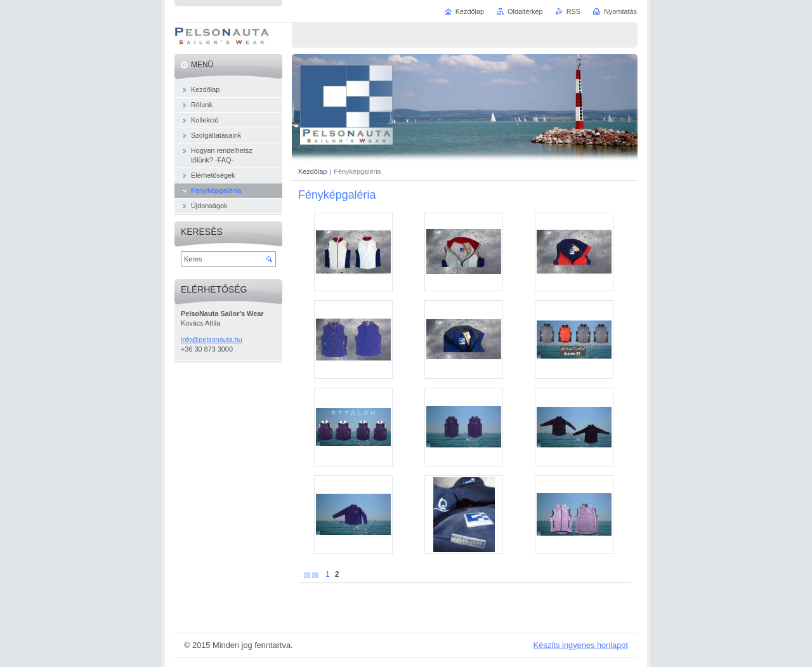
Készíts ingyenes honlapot (581, 645)
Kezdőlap (312, 171)
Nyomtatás (620, 11)
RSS (573, 11)
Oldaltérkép (525, 11)
